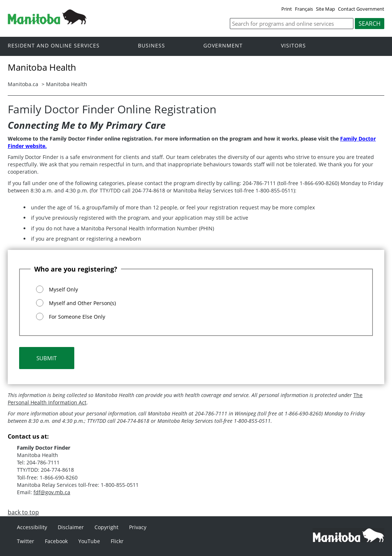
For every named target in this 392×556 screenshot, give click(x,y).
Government (223, 46)
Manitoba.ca (23, 84)
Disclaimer (71, 527)
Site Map (325, 9)
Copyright (106, 527)
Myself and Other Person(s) (82, 303)
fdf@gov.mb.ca (52, 492)
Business (152, 46)
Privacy (138, 527)
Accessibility (32, 527)
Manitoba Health (67, 84)
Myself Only (63, 289)
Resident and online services (54, 46)
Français (304, 9)
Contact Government (361, 9)
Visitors (293, 46)
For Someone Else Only (77, 317)
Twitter (26, 541)
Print (287, 9)
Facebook (56, 541)
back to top (23, 512)
